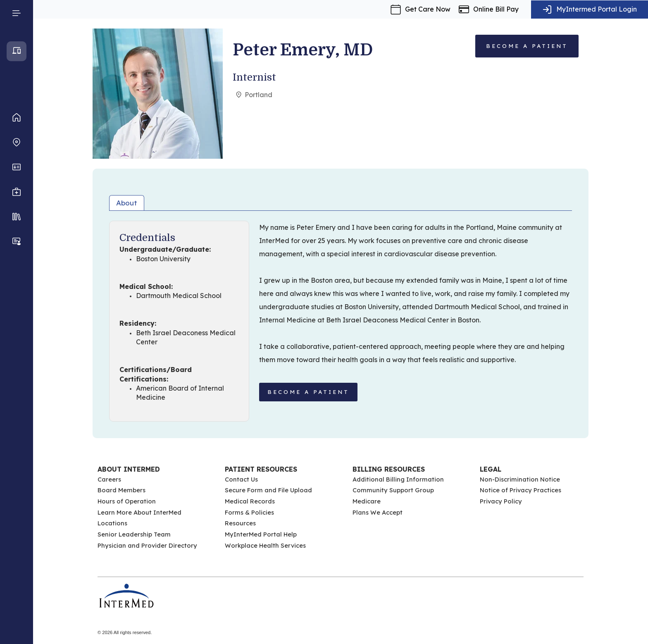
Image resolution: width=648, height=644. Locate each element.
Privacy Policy (501, 501)
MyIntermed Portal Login (597, 9)
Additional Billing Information (398, 479)
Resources (240, 523)
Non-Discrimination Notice (520, 479)
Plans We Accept (378, 512)
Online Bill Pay (496, 9)
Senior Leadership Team (134, 534)
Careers (109, 479)
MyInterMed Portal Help (261, 534)
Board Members (121, 490)
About (127, 203)
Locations (112, 523)
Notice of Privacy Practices (521, 490)
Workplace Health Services (265, 545)
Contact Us (241, 479)
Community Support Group (393, 490)
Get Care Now (428, 9)
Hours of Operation (127, 501)
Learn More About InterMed (139, 512)
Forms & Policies (249, 512)
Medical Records (250, 501)
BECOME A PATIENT (308, 392)
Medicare (367, 501)
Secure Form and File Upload (268, 490)
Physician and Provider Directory (147, 545)
